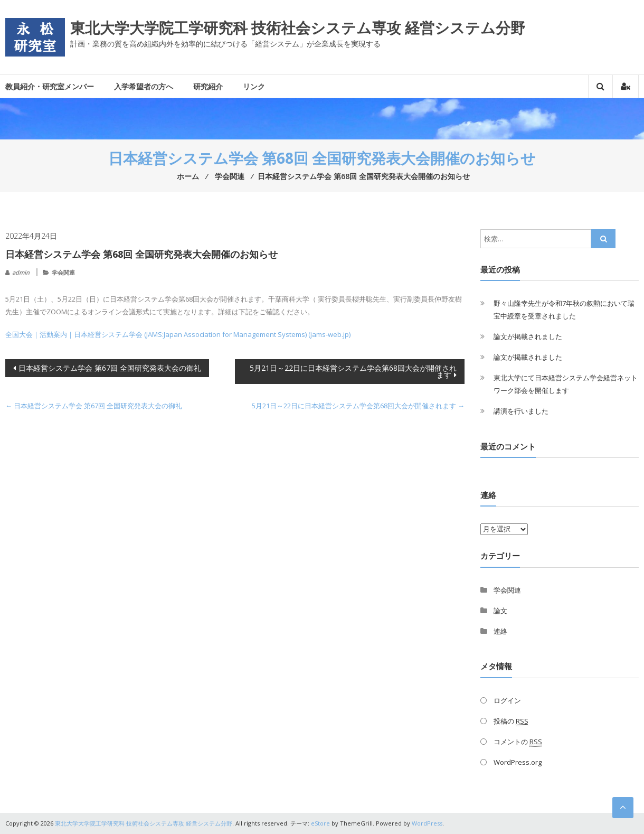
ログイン (507, 700)
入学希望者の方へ (144, 86)
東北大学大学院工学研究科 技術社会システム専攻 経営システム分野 (298, 27)
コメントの (518, 742)
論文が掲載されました (528, 336)
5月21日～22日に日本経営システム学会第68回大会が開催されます (353, 371)
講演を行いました (521, 411)
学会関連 (63, 272)
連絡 (500, 631)
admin (21, 272)
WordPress (427, 823)
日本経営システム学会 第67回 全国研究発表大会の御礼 (110, 368)
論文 (500, 611)
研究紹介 (208, 86)
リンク (254, 86)
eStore (320, 823)
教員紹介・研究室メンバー (50, 86)
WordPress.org (518, 762)
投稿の (511, 721)
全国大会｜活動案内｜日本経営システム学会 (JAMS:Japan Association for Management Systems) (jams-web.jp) (178, 334)
